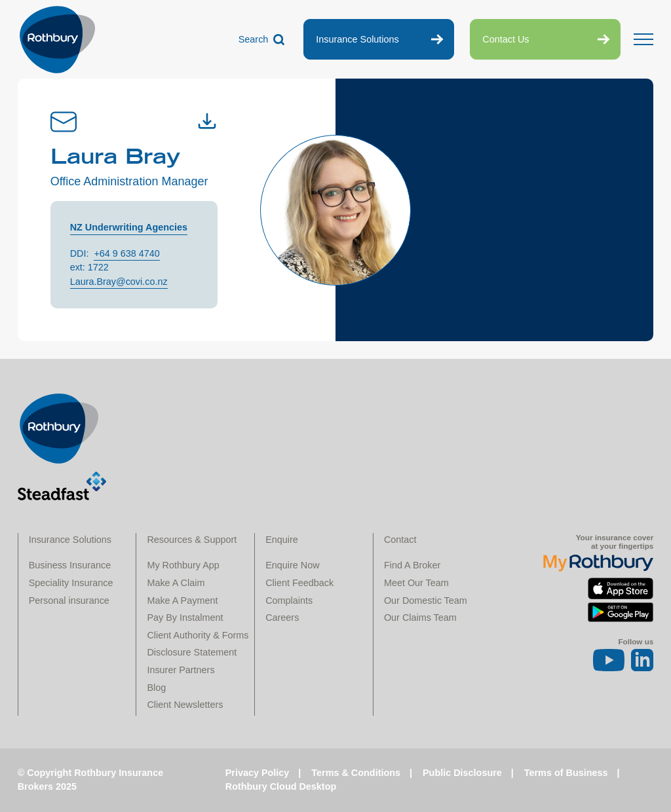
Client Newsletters (185, 705)
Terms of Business (566, 773)
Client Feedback (299, 583)
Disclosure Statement (192, 652)
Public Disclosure (462, 773)
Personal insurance (69, 600)
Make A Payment (182, 600)
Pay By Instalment (185, 618)
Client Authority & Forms (198, 635)
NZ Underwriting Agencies (129, 227)
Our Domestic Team (426, 600)
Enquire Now (292, 565)
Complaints (289, 600)
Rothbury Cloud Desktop (281, 786)
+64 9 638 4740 (126, 253)
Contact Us (506, 39)
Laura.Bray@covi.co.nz (119, 282)
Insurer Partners (181, 670)
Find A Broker (412, 565)
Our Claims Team (420, 618)
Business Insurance (70, 565)
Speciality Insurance (71, 583)
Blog (156, 688)
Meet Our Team (416, 583)
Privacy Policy (258, 773)
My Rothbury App (183, 565)
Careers (282, 618)
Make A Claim (176, 583)
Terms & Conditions (356, 773)
